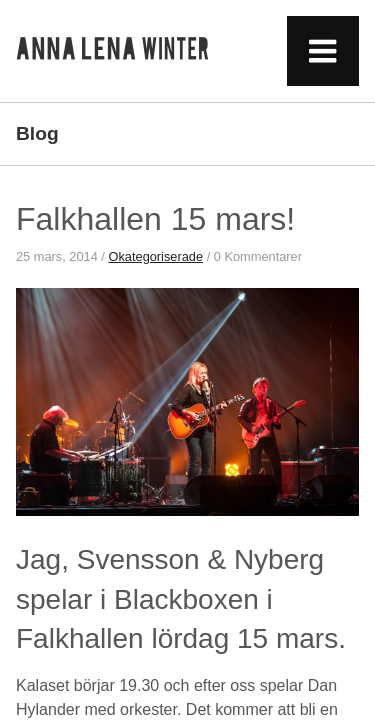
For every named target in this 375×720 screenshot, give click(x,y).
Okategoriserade (155, 256)
